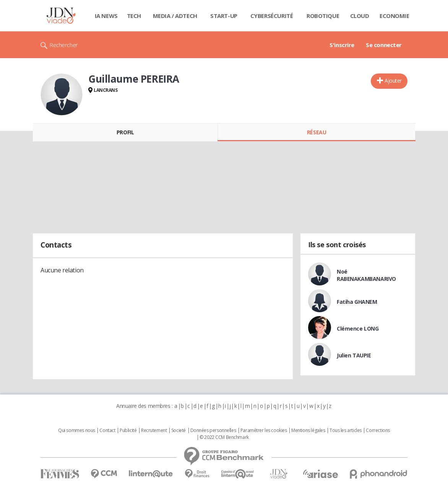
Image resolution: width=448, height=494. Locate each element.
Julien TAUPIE (354, 355)
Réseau (317, 132)
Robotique (323, 16)
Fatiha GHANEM (357, 302)
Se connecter (384, 45)
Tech (134, 16)
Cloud (360, 16)
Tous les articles (346, 430)
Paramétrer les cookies (264, 430)
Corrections (378, 430)
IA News (106, 16)
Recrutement (154, 430)
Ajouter (393, 81)
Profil (125, 132)
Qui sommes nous (77, 430)
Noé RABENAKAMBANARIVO (366, 275)
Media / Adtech (175, 16)
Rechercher (64, 45)
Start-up (224, 16)
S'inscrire (342, 45)
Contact (107, 430)
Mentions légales (308, 430)
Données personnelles (213, 430)
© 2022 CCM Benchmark (224, 437)
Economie (394, 16)
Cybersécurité (272, 16)
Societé (179, 430)
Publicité (128, 430)
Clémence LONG (358, 329)
